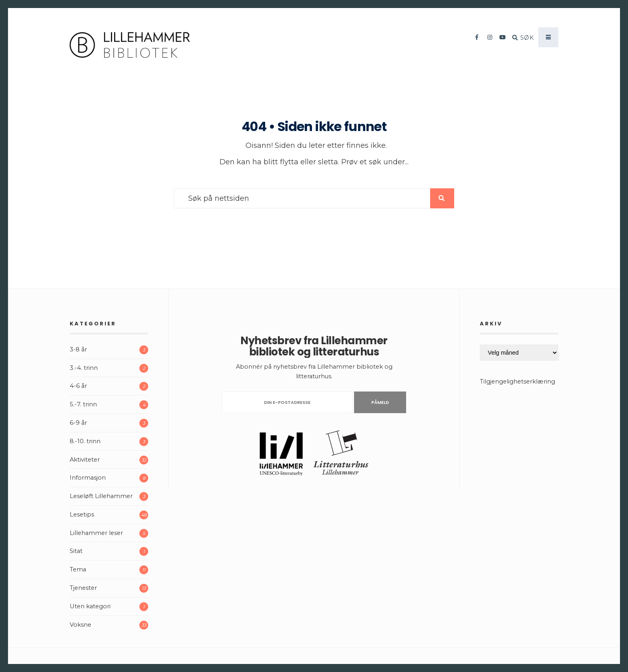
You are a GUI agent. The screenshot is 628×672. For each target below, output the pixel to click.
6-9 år (78, 423)
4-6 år (78, 386)
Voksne (81, 625)
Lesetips (82, 515)
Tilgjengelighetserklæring (517, 381)
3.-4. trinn (84, 368)
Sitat (76, 551)
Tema (78, 569)
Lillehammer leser (96, 533)
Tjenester (83, 588)
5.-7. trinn (83, 404)
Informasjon (88, 478)
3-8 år (78, 349)
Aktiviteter (85, 460)
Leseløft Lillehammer (101, 496)
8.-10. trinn (85, 441)
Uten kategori (90, 606)
